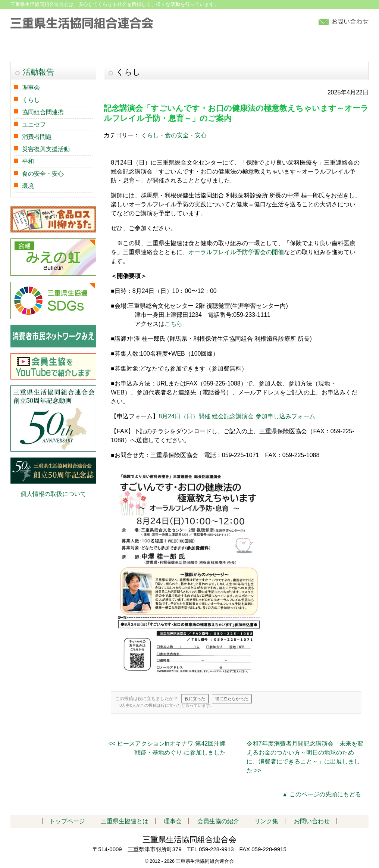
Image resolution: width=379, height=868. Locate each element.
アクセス (303, 47)
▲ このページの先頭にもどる (322, 794)
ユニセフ (34, 124)
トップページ (36, 47)
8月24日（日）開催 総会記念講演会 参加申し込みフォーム (237, 416)
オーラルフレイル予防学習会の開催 (236, 252)
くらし (150, 135)
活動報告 (146, 47)
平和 (28, 161)
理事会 (31, 88)
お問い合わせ (312, 821)
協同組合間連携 (43, 112)
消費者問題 (37, 137)
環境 (28, 186)
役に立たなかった (232, 699)
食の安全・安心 (186, 135)
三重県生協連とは (93, 47)
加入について (255, 47)
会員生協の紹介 (199, 47)
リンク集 (346, 47)
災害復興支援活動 (46, 149)
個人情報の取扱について (53, 494)
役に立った (195, 699)
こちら (173, 324)
